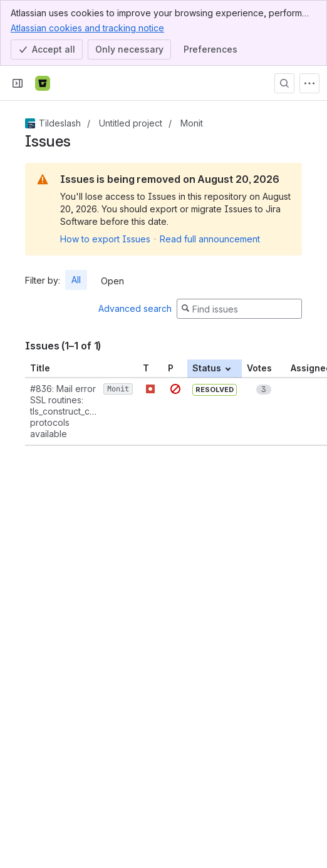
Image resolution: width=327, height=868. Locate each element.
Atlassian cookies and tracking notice (87, 28)
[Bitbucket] (43, 83)
